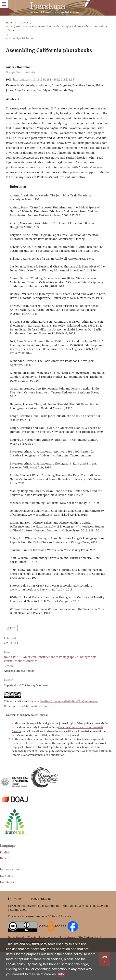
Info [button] (61, 974)
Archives (23, 22)
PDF (12, 628)
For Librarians (9, 882)
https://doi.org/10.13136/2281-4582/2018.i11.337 (44, 79)
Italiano (5, 858)
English (5, 852)
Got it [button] (104, 959)
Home (10, 22)
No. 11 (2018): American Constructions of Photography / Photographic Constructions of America (57, 28)
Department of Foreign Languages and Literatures (41, 937)
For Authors (7, 876)
